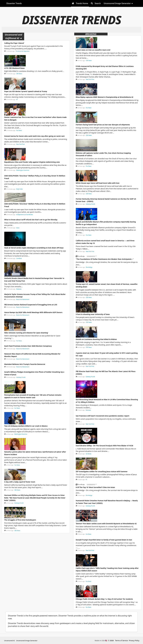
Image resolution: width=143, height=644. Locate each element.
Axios (18, 228)
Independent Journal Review (25, 215)
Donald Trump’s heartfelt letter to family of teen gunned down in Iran (104, 540)
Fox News (19, 130)
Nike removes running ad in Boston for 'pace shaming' (26, 333)
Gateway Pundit (21, 377)
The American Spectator (23, 51)
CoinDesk (19, 258)
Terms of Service (121, 640)
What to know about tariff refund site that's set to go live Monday (31, 220)
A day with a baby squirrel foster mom (20, 482)
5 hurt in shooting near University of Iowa (93, 314)
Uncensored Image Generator (27, 641)
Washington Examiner (23, 170)
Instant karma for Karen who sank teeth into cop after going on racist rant (34, 136)
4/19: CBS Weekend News (14, 68)
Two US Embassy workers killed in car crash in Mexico (26, 426)
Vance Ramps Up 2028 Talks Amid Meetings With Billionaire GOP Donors (33, 312)
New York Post (21, 144)
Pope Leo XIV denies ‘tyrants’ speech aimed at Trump (26, 91)
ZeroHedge (89, 267)
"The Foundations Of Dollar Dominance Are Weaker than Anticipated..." (105, 259)
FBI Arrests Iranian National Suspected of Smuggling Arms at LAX (31, 305)
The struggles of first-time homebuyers (20, 520)
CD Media (89, 454)
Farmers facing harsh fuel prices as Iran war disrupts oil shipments (103, 125)
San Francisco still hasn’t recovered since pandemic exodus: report (103, 416)
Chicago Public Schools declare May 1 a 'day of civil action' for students (104, 599)
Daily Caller (20, 189)
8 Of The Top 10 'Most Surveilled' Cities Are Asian (95, 487)
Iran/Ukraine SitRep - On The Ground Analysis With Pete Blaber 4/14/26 (104, 446)
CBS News (19, 74)
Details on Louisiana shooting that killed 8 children (96, 339)
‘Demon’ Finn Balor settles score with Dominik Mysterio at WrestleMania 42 (106, 524)
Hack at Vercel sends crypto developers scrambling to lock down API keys (34, 248)
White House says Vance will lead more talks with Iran (98, 183)
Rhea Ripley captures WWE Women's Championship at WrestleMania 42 (105, 97)
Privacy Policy (134, 640)
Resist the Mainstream (23, 299)
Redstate (19, 289)
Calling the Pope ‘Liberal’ (14, 43)
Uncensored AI (9, 641)
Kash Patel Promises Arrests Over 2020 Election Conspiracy (28, 346)
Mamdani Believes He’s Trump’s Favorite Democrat (25, 364)
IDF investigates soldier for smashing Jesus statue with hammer (102, 471)
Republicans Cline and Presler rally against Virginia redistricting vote (32, 162)
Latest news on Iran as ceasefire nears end (93, 50)
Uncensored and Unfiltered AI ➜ (13, 36)
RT (17, 100)
